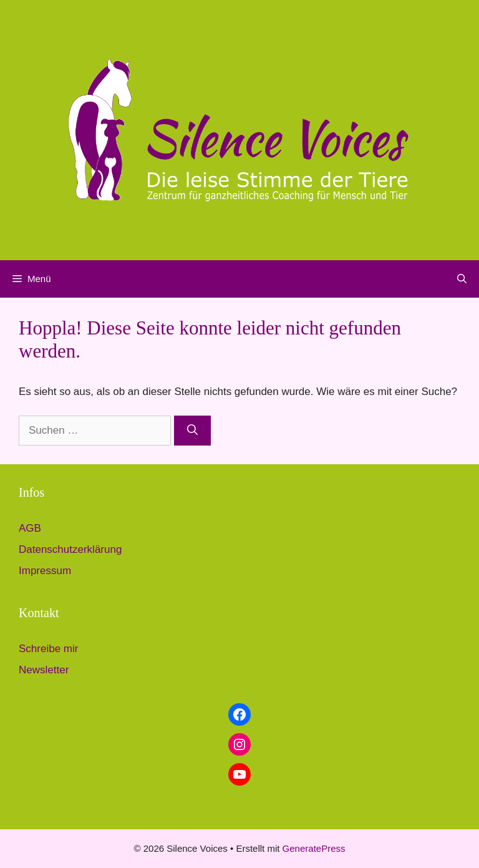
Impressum (45, 571)
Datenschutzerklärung (70, 549)
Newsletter (44, 670)
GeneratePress (314, 848)
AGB (30, 528)
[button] (462, 279)
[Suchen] (192, 431)
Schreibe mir (48, 649)
